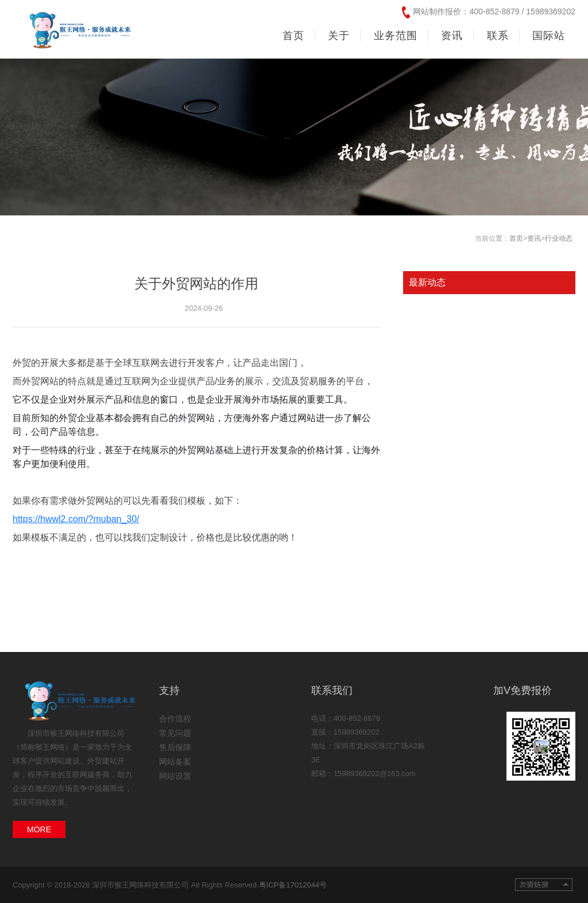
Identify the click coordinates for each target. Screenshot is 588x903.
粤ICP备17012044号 (293, 885)
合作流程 (175, 719)
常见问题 (175, 733)
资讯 (534, 238)
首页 (293, 36)
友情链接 (544, 885)
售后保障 (175, 747)
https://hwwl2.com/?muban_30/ (76, 519)
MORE (39, 829)
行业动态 (559, 238)
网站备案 (175, 762)
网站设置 (175, 776)
